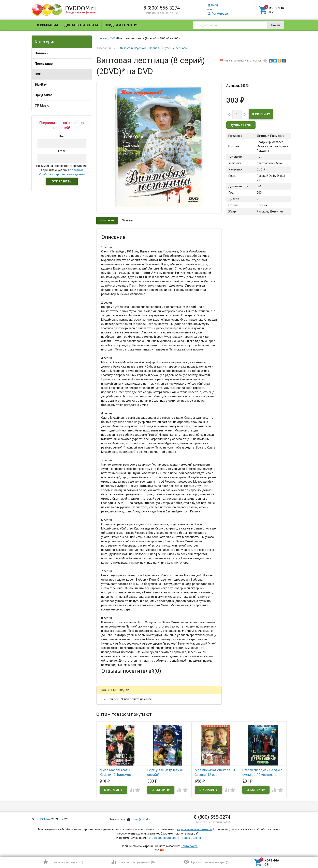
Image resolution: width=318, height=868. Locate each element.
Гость (106, 693)
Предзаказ (44, 95)
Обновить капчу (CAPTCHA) (153, 800)
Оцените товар (111, 745)
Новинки (41, 53)
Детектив (126, 48)
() (63, 862)
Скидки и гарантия (121, 25)
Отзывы (127, 220)
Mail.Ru (127, 693)
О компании (47, 25)
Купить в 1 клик (241, 125)
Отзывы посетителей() (131, 671)
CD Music (42, 105)
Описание (107, 220)
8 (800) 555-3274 (162, 8)
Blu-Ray (41, 85)
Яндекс (177, 693)
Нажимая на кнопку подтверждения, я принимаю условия (62, 170)
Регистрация (218, 14)
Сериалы (155, 48)
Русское (141, 48)
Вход (213, 5)
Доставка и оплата (81, 25)
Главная (102, 38)
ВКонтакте (152, 693)
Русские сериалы (176, 48)
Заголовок (109, 734)
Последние (44, 64)
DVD (38, 74)
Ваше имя (108, 707)
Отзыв (106, 752)
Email (105, 718)
